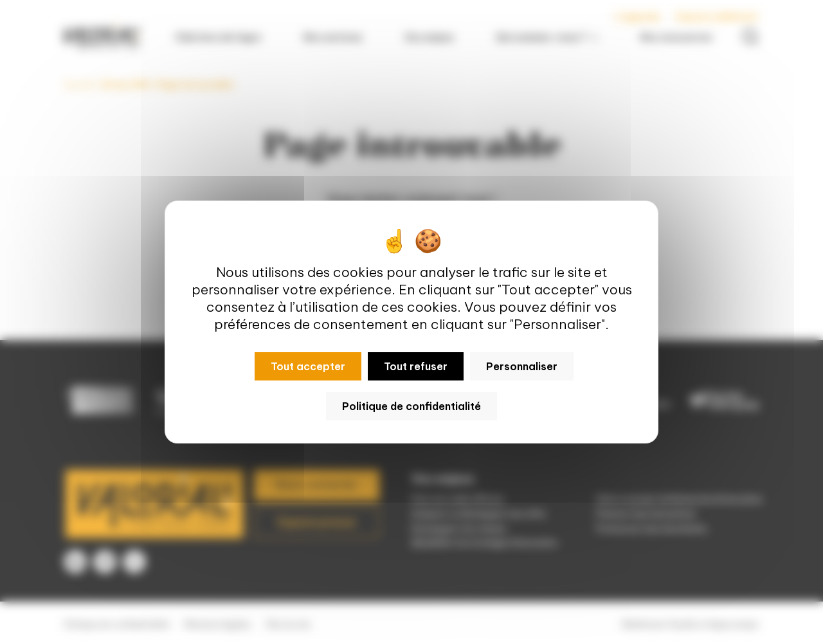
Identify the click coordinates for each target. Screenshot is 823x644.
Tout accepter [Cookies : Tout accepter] (308, 366)
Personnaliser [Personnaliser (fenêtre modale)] (522, 366)
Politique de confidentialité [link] (411, 406)
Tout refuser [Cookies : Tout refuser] (416, 366)
